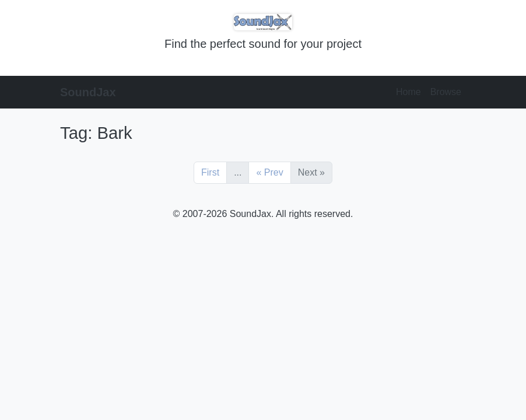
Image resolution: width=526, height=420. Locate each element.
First (210, 172)
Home (408, 92)
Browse (446, 92)
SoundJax (88, 92)
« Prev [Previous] (269, 172)
